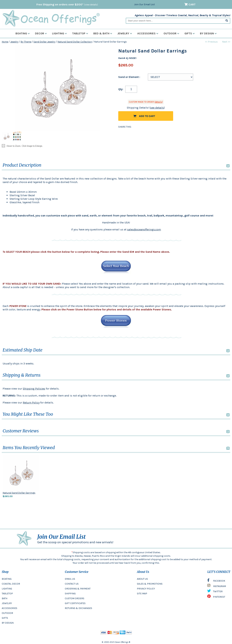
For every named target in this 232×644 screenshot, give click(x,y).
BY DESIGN (8, 623)
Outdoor (171, 33)
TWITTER (215, 592)
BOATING (7, 579)
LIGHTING (7, 589)
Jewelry (125, 33)
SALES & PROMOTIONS (150, 584)
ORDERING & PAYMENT (78, 589)
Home (5, 42)
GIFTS (5, 618)
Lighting (59, 33)
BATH (5, 598)
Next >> (226, 42)
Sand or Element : (129, 77)
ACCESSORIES (9, 608)
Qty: (121, 89)
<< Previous (211, 42)
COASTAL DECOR (11, 584)
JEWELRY (7, 603)
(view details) (91, 5)
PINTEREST (216, 597)
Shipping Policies (34, 389)
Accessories (148, 33)
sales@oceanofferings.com (144, 229)
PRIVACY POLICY (146, 589)
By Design (208, 33)
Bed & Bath (103, 33)
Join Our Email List (144, 4)
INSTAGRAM (217, 586)
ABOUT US (142, 579)
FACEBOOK (216, 581)
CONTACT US (72, 584)
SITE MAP (142, 594)
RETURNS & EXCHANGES (78, 608)
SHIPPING (70, 594)
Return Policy (31, 403)
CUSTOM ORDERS (75, 598)
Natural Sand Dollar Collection (75, 42)
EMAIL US (70, 579)
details (158, 102)
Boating (23, 33)
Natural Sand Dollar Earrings (19, 493)
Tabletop (80, 33)
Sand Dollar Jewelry (44, 42)
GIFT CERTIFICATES (75, 603)
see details (157, 108)
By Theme (26, 42)
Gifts (190, 33)
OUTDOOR (7, 613)
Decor (41, 33)
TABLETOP (7, 594)
